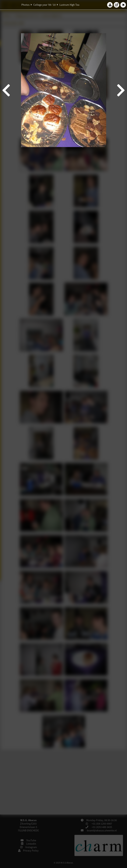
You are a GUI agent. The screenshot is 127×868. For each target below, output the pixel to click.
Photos (25, 5)
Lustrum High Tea (69, 5)
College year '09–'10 (44, 5)
